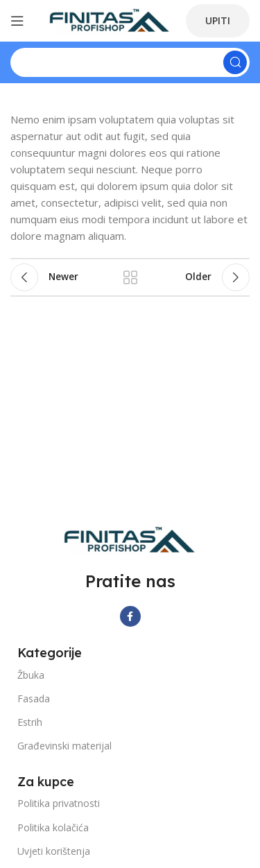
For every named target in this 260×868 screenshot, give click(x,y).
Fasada (34, 698)
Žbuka (31, 675)
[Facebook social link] (130, 616)
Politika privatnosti (59, 803)
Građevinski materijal (64, 746)
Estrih (30, 722)
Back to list (130, 277)
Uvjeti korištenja (54, 851)
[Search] (130, 62)
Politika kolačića (53, 827)
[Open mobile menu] (17, 21)
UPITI (218, 20)
